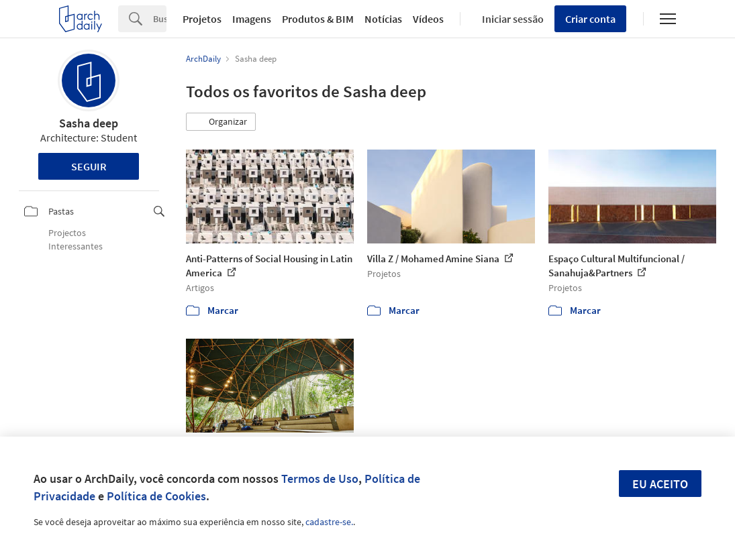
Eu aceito (660, 484)
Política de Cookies (156, 496)
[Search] (160, 19)
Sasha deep (89, 123)
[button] (221, 122)
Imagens (252, 19)
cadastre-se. (329, 522)
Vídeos (428, 19)
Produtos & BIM (318, 19)
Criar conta (590, 19)
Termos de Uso (320, 479)
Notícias (383, 19)
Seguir (89, 166)
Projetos (202, 19)
